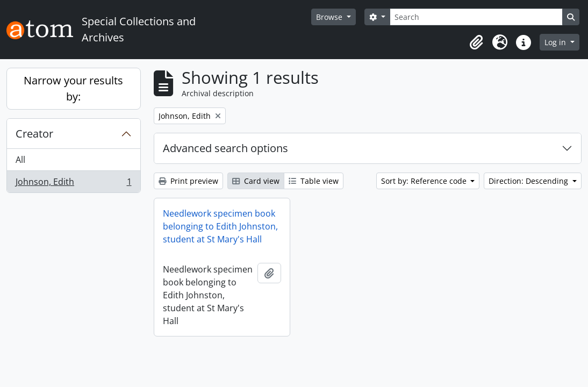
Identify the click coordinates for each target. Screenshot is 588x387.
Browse (330, 17)
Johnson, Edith (73, 184)
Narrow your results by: (73, 88)
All (20, 160)
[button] (476, 42)
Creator (34, 134)
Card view (256, 181)
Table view (314, 181)
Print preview (188, 181)
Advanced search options (225, 148)
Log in (556, 42)
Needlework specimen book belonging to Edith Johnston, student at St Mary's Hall (220, 226)
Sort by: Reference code (425, 181)
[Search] (476, 17)
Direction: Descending (529, 181)
